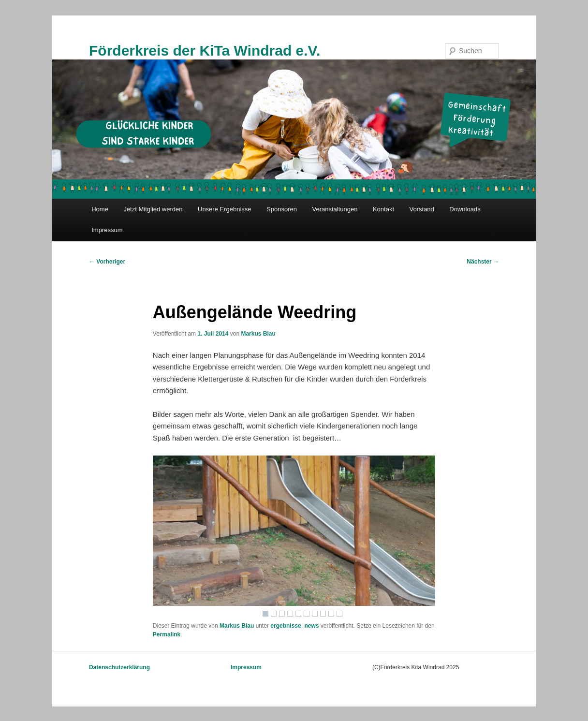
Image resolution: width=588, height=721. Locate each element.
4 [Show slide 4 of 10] (290, 614)
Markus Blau (258, 334)
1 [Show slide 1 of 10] (265, 614)
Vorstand (422, 209)
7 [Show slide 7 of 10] (315, 614)
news (311, 626)
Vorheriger (107, 262)
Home (100, 209)
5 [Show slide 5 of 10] (298, 614)
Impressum (107, 230)
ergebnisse (286, 626)
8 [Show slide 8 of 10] (323, 614)
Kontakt (383, 209)
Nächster (483, 262)
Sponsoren (282, 209)
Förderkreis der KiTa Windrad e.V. (205, 51)
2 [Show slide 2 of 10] (274, 614)
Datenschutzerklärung (119, 667)
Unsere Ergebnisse (225, 209)
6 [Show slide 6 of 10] (307, 614)
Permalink (167, 634)
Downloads (465, 209)
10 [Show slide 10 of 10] (339, 614)
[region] (294, 538)
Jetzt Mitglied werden (153, 209)
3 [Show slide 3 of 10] (282, 614)
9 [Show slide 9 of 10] (331, 614)
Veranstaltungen (335, 209)
